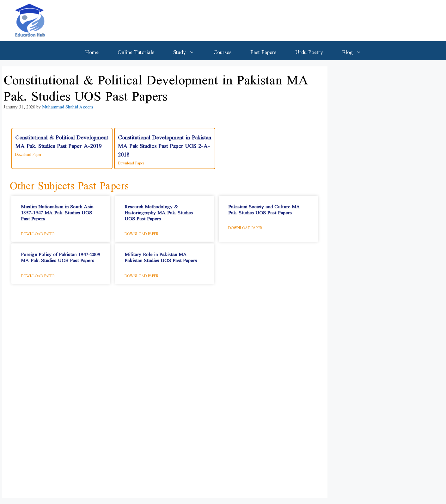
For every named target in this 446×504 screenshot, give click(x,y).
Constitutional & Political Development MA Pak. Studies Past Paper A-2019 (62, 140)
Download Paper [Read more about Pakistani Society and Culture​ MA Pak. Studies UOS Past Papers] (245, 227)
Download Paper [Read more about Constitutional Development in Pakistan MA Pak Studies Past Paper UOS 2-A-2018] (131, 162)
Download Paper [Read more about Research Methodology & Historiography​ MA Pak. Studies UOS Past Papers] (142, 233)
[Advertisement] (165, 394)
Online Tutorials (136, 51)
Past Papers (263, 51)
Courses (222, 51)
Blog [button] (356, 51)
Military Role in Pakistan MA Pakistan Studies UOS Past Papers (161, 256)
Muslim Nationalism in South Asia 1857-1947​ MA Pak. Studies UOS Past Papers (57, 211)
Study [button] (189, 51)
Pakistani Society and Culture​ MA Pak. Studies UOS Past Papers (264, 208)
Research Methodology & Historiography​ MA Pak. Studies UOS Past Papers (159, 211)
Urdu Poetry (309, 51)
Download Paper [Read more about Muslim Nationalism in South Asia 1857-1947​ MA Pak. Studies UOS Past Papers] (38, 233)
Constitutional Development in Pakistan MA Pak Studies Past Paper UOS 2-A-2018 (165, 144)
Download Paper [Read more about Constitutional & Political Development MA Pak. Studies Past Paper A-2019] (28, 153)
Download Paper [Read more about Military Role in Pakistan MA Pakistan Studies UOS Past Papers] (142, 275)
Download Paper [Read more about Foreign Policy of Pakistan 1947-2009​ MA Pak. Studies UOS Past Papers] (38, 275)
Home (92, 51)
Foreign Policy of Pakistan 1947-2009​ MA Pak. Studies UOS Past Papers (61, 256)
